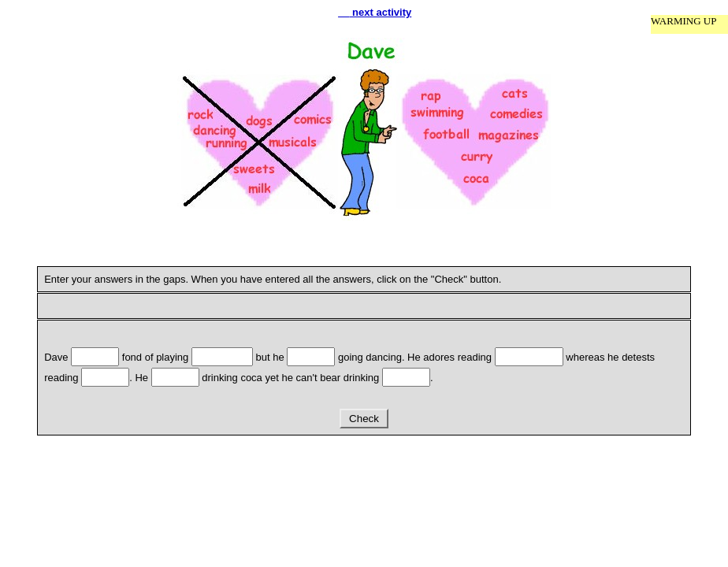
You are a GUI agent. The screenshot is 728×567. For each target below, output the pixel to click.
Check (364, 419)
